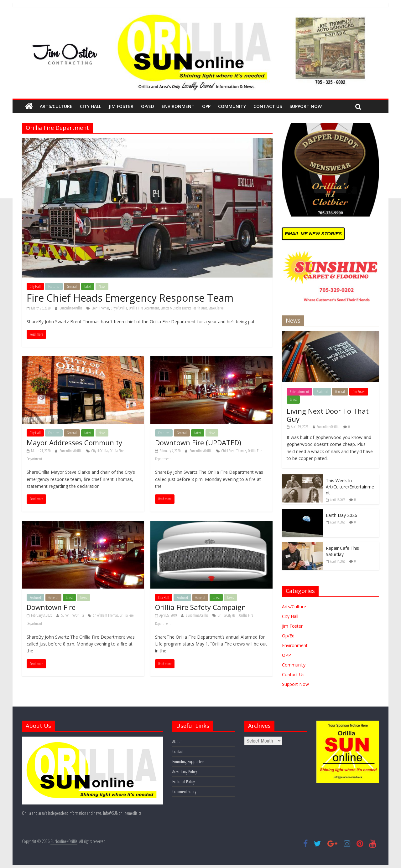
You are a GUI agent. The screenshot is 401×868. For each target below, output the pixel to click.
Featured (54, 286)
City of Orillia (119, 308)
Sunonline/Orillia (71, 308)
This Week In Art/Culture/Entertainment (350, 487)
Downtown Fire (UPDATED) (198, 442)
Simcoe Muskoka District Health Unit (184, 308)
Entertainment (299, 392)
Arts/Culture (56, 106)
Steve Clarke (216, 308)
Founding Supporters (188, 761)
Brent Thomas (100, 308)
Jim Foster (121, 106)
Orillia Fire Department (144, 308)
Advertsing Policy (185, 771)
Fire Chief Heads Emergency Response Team (130, 298)
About (177, 741)
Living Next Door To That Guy (328, 415)
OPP (206, 106)
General (72, 286)
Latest (88, 286)
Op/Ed (148, 106)
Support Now (306, 106)
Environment (178, 106)
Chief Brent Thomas (234, 451)
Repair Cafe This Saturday (342, 551)
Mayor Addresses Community (74, 442)
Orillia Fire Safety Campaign (200, 607)
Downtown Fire (51, 607)
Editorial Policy (183, 781)
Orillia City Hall (228, 615)
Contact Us (268, 106)
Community (232, 106)
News (102, 286)
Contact (178, 751)
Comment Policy (184, 791)
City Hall (91, 106)
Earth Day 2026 (341, 515)
